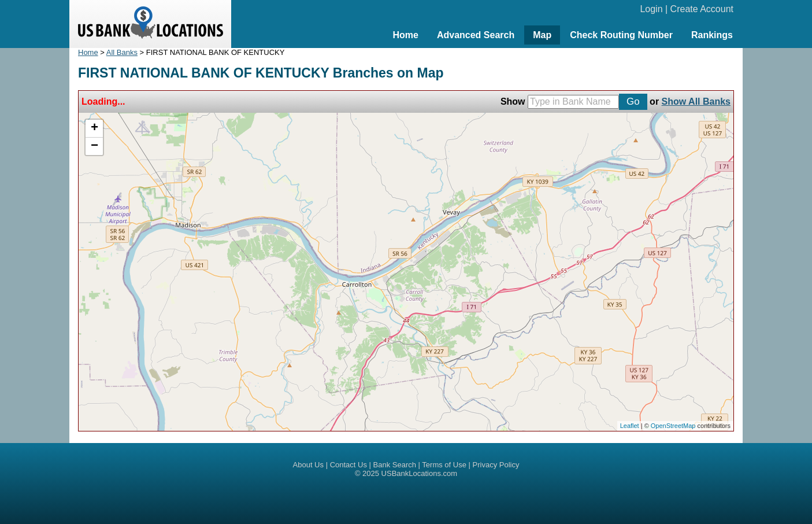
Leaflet (630, 426)
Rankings (712, 35)
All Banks (122, 52)
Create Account (702, 9)
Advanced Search (476, 35)
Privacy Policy (496, 465)
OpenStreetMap (673, 426)
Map (542, 35)
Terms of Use (444, 465)
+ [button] (94, 128)
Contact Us (348, 465)
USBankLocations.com (420, 473)
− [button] (94, 146)
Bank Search (395, 465)
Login (651, 9)
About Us (308, 465)
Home (405, 35)
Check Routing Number (621, 35)
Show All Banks (696, 102)
